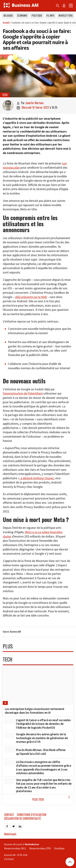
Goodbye (59, 848)
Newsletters (66, 15)
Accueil (6, 22)
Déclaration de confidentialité (22, 818)
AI (5, 703)
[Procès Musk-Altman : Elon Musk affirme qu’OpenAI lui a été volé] (9, 750)
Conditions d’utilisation (32, 815)
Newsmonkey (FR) (40, 848)
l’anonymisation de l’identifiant (23, 393)
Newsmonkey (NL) (15, 848)
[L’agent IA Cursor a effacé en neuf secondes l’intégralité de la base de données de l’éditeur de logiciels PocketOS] (9, 721)
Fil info (50, 15)
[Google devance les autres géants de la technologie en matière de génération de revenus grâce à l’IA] (9, 735)
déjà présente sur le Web (31, 297)
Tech (5, 95)
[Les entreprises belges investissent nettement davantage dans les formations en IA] (38, 685)
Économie (22, 15)
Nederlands (10, 834)
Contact (9, 815)
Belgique (8, 15)
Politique (37, 15)
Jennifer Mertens (35, 103)
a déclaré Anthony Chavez (37, 478)
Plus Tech (52, 798)
